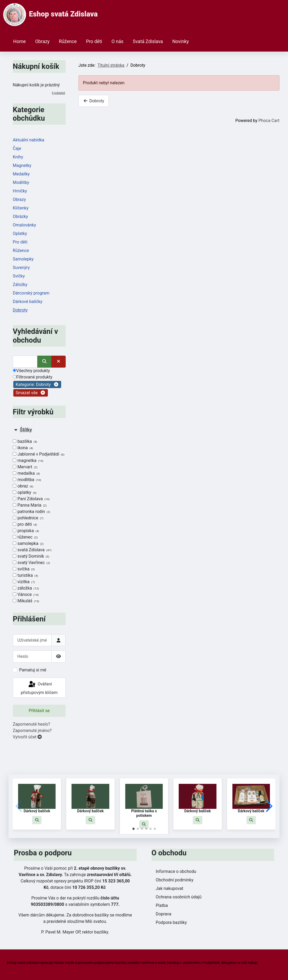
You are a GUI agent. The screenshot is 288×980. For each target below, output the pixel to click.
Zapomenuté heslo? (31, 724)
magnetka (28, 461)
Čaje (17, 148)
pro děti (25, 524)
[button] (37, 820)
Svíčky (19, 276)
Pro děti (94, 41)
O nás (117, 41)
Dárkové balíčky (28, 302)
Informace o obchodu (176, 871)
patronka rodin (32, 512)
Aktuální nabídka (28, 140)
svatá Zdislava (32, 550)
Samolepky (23, 259)
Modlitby (21, 182)
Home (20, 41)
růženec (26, 537)
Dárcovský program (31, 293)
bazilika (25, 441)
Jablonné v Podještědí (39, 454)
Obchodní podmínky (175, 880)
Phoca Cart (269, 121)
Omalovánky (24, 225)
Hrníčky (20, 191)
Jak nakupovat (170, 888)
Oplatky (20, 234)
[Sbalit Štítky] (16, 430)
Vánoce (26, 595)
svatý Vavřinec (32, 563)
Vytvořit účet (27, 737)
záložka (26, 588)
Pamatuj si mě (33, 670)
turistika (26, 575)
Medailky (21, 174)
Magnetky (22, 165)
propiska (26, 531)
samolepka (28, 544)
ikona (23, 448)
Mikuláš (26, 601)
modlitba (27, 480)
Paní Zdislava (32, 499)
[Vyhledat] (25, 362)
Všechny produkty (31, 371)
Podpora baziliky (171, 922)
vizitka (24, 582)
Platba (162, 905)
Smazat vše (27, 393)
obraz (23, 486)
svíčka (24, 569)
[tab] (39, 516)
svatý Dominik (31, 556)
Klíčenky (21, 208)
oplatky (25, 493)
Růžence (68, 41)
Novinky (181, 41)
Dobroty (20, 310)
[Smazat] (59, 362)
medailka (27, 473)
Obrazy (42, 41)
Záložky (20, 285)
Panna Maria (30, 505)
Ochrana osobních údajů (179, 897)
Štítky (26, 430)
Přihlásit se (39, 711)
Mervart (25, 467)
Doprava (164, 914)
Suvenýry (21, 268)
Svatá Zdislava (148, 41)
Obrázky (20, 216)
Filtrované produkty (33, 377)
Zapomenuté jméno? (32, 731)
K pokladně (58, 93)
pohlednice (28, 518)
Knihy (18, 157)
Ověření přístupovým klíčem (39, 688)
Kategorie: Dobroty (33, 385)
